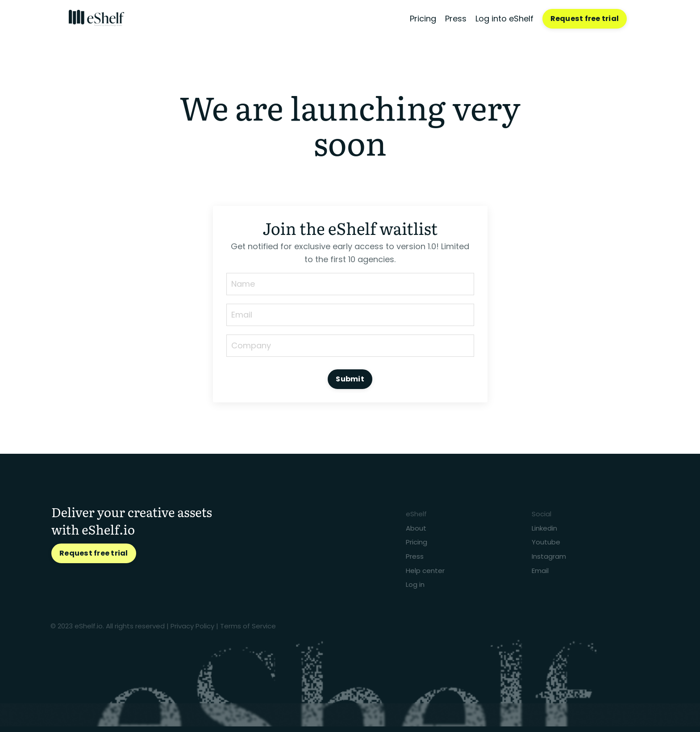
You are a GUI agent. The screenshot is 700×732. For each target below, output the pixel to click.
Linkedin (544, 528)
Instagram (549, 556)
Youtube (546, 542)
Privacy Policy (192, 626)
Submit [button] (350, 379)
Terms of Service (248, 626)
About (416, 528)
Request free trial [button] (585, 19)
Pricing (423, 19)
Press (456, 19)
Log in (415, 584)
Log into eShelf (504, 19)
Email (540, 570)
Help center (425, 570)
